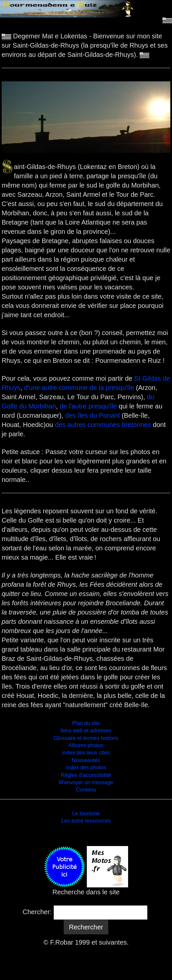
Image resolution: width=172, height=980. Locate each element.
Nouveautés (86, 760)
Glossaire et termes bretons (86, 738)
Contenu (86, 790)
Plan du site (86, 723)
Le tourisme (86, 813)
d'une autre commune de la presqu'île (79, 388)
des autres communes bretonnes (103, 425)
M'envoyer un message (86, 782)
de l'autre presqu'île (89, 406)
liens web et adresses (86, 730)
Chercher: (37, 912)
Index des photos (86, 767)
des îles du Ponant (92, 415)
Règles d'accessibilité (86, 775)
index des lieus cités (86, 753)
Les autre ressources (86, 821)
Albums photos (86, 745)
